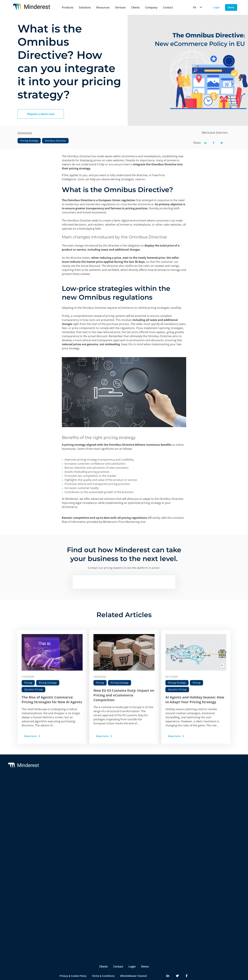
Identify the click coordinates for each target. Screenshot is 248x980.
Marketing (64, 913)
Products (68, 7)
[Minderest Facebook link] (187, 963)
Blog (208, 787)
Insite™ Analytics (68, 863)
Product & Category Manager (75, 926)
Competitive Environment (73, 870)
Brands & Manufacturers (73, 891)
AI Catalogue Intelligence (73, 822)
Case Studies (212, 794)
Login (132, 954)
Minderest (29, 787)
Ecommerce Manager (71, 933)
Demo (145, 954)
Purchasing (65, 920)
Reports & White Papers (219, 801)
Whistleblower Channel (133, 963)
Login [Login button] (216, 7)
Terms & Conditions (103, 963)
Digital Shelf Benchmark (72, 856)
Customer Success (124, 794)
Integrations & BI (123, 801)
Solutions (85, 7)
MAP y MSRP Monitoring (73, 802)
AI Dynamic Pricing (69, 809)
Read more (33, 736)
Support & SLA (122, 787)
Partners (171, 794)
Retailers (64, 885)
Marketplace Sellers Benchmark (77, 843)
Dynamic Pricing (33, 689)
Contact (168, 7)
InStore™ (64, 849)
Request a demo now (41, 114)
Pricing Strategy (29, 141)
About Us (171, 787)
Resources (103, 7)
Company (151, 7)
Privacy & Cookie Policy (73, 963)
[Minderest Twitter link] (177, 963)
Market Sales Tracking (71, 836)
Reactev (28, 794)
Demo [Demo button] (231, 7)
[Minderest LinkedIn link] (168, 963)
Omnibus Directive (55, 141)
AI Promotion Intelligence (73, 829)
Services (120, 7)
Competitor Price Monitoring (75, 795)
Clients (135, 7)
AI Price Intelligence (70, 816)
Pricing (28, 683)
